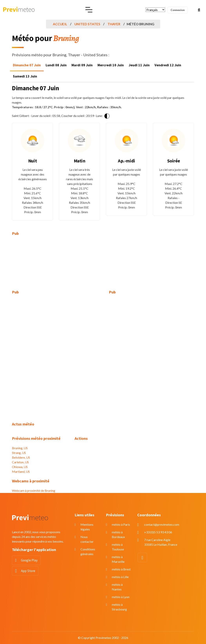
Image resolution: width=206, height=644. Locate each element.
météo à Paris (121, 524)
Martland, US (21, 471)
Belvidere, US (21, 457)
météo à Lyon (121, 597)
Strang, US (19, 453)
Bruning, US (20, 448)
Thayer (114, 24)
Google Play (29, 560)
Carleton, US (20, 462)
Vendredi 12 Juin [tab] (168, 65)
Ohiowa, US (20, 467)
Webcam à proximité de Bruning (34, 491)
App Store (28, 571)
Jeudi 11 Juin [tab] (139, 65)
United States (87, 24)
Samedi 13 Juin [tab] (25, 76)
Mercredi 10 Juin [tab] (111, 65)
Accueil (60, 24)
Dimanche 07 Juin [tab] (27, 65)
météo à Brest (121, 569)
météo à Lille (120, 577)
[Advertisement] (40, 265)
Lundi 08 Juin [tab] (56, 65)
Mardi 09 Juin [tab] (82, 65)
